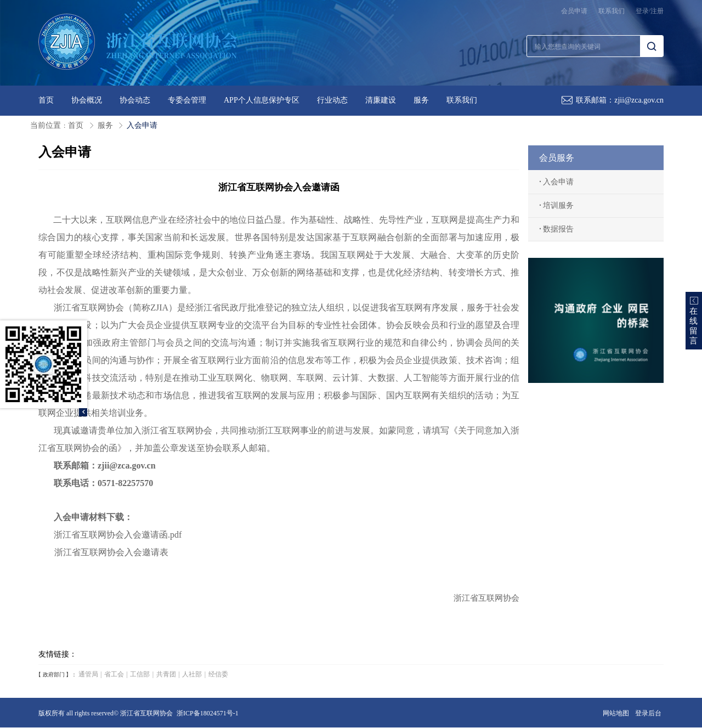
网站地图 (616, 713)
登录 (642, 11)
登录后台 (648, 713)
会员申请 (574, 11)
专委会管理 (187, 100)
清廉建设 (381, 100)
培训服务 (556, 205)
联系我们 (612, 11)
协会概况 (87, 100)
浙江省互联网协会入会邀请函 (103, 535)
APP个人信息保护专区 (262, 100)
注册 (657, 11)
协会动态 (135, 100)
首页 (46, 100)
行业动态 (332, 100)
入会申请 (142, 125)
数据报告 (556, 229)
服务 (421, 100)
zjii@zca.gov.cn (639, 100)
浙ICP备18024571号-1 (208, 713)
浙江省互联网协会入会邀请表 (111, 552)
